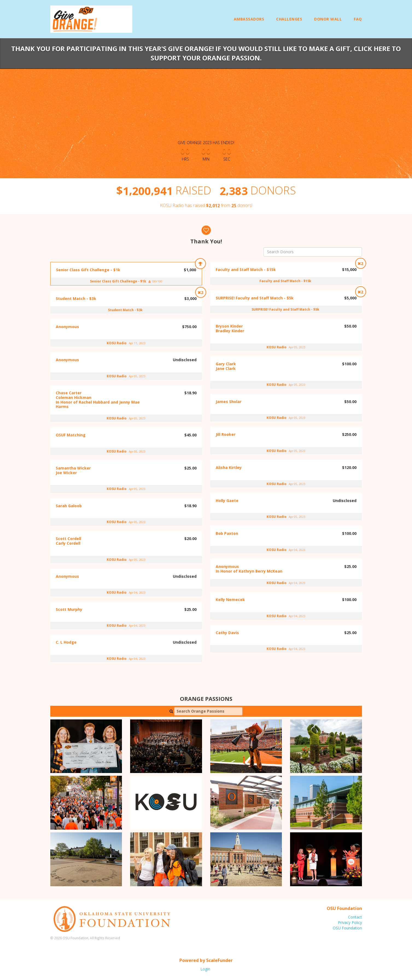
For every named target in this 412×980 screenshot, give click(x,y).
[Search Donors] (313, 252)
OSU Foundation (347, 928)
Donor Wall (328, 19)
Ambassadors (249, 19)
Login (205, 969)
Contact (355, 917)
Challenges (289, 19)
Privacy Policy (350, 922)
